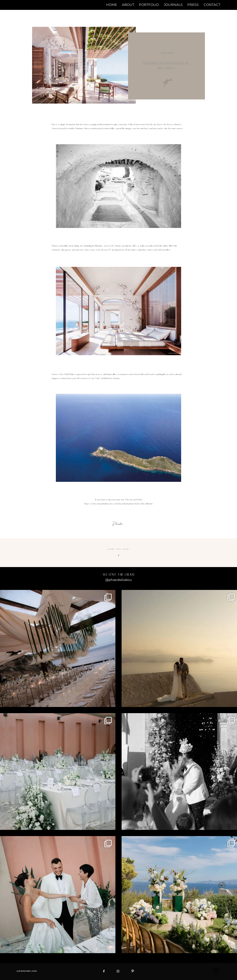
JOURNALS (173, 5)
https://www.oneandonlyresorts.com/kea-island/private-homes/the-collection (118, 504)
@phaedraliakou (118, 580)
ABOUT (128, 5)
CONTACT (212, 5)
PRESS (193, 5)
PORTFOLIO (149, 5)
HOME (112, 5)
